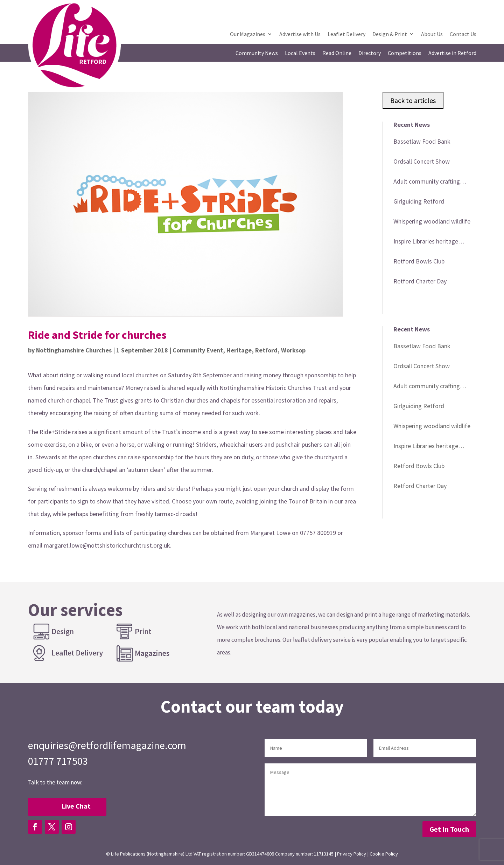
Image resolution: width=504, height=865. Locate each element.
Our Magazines (248, 35)
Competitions (405, 53)
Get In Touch (449, 829)
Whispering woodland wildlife (432, 221)
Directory (370, 53)
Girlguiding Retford (419, 201)
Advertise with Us (300, 35)
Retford (266, 350)
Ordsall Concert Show (422, 161)
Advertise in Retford (452, 53)
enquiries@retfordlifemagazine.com (107, 745)
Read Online (337, 53)
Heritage (239, 350)
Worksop (293, 350)
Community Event (198, 350)
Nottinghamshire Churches (74, 350)
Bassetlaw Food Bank (422, 141)
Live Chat (76, 806)
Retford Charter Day (420, 281)
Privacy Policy (352, 854)
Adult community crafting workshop (427, 183)
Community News (257, 53)
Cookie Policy (384, 854)
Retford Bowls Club (419, 261)
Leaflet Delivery (346, 35)
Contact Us (463, 35)
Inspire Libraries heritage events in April (426, 242)
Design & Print (390, 35)
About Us (432, 35)
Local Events (300, 53)
